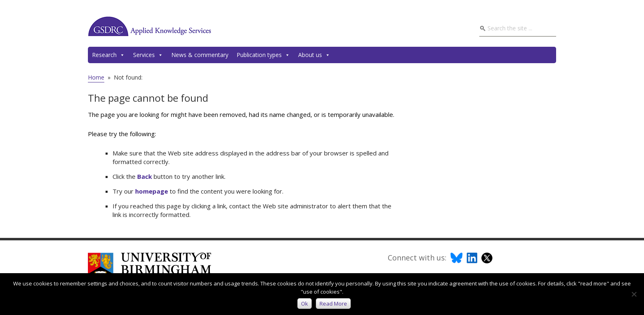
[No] (634, 294)
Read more (333, 304)
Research (108, 55)
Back (145, 176)
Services (148, 55)
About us (314, 55)
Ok (305, 304)
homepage (152, 191)
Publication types (263, 55)
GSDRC (149, 26)
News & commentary (200, 55)
